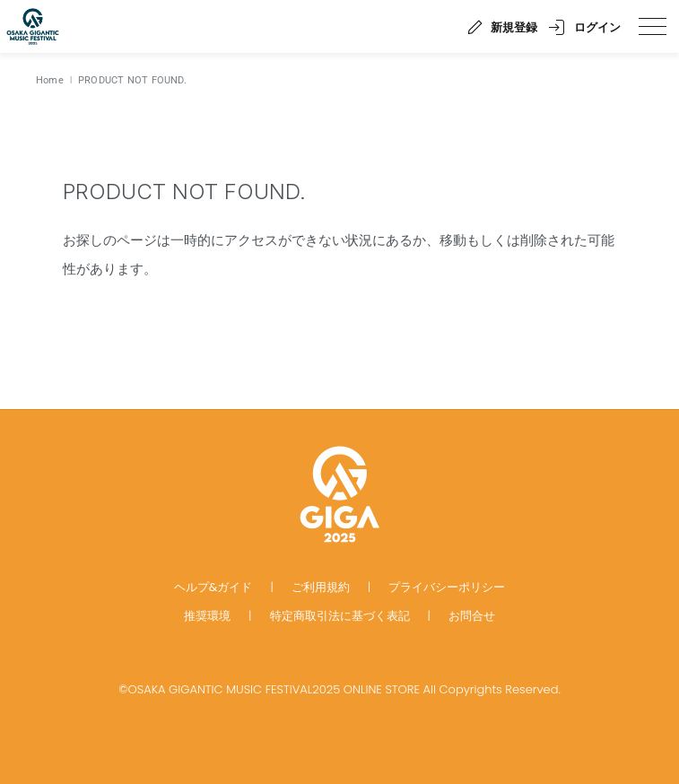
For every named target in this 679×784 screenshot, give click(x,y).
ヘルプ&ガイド (213, 587)
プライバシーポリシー (447, 587)
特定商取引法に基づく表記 (340, 616)
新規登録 (514, 27)
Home (50, 80)
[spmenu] (653, 26)
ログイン (597, 27)
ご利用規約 (321, 587)
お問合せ (472, 616)
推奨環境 (207, 616)
